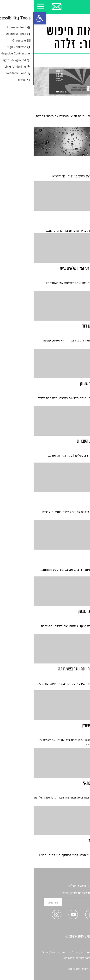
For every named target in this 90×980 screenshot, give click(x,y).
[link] (6, 18)
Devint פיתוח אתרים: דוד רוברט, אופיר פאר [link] (60, 969)
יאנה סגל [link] (72, 963)
